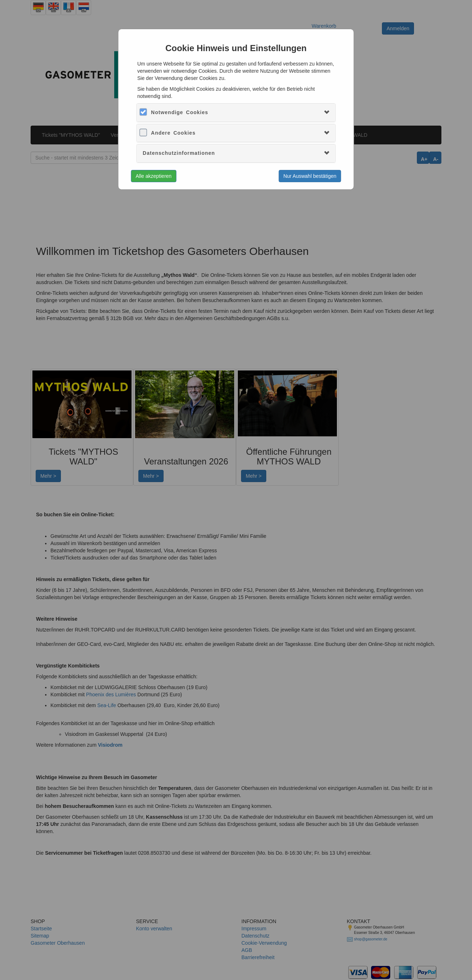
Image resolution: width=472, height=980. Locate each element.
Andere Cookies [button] (173, 133)
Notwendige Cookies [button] (180, 112)
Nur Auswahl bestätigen (310, 176)
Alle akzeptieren (154, 176)
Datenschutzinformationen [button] (179, 153)
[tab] (236, 113)
